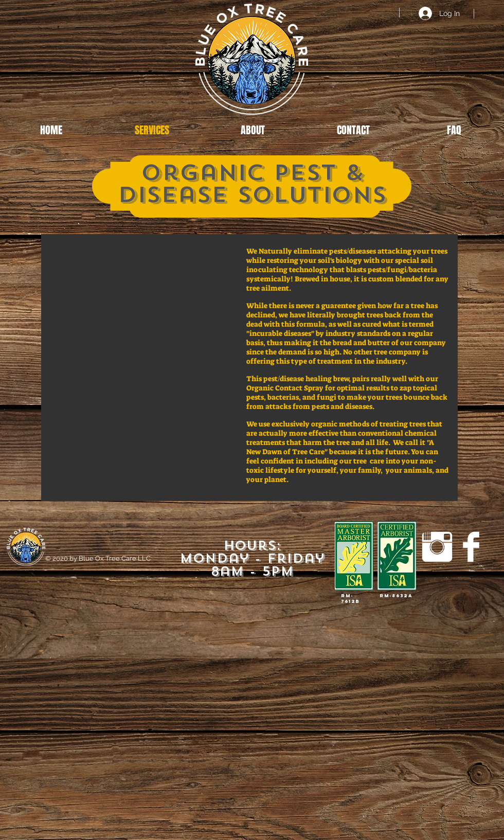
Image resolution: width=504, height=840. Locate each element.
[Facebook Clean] (471, 547)
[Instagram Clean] (437, 547)
